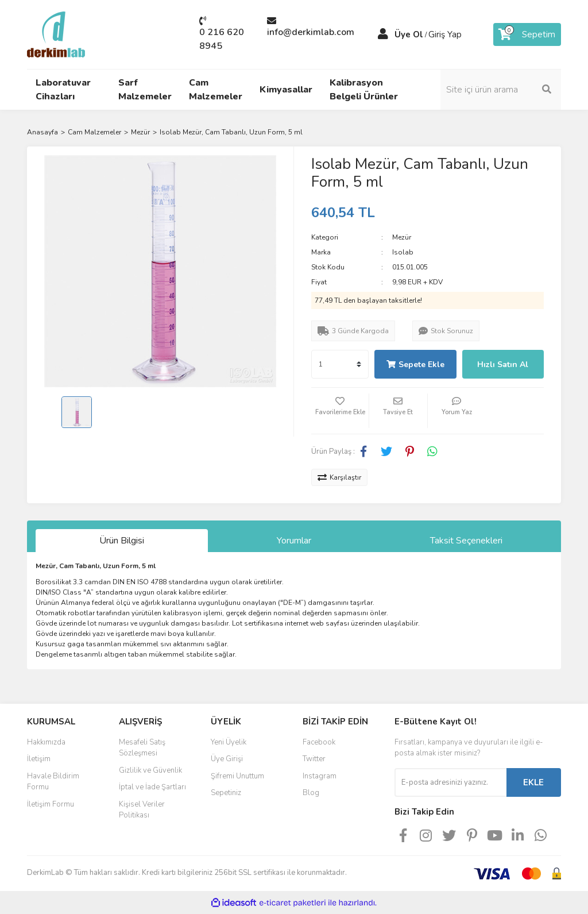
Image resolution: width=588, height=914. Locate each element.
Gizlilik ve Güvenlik (150, 770)
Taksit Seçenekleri (466, 541)
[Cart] (527, 34)
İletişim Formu (51, 804)
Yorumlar (294, 541)
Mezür (402, 237)
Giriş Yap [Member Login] (445, 34)
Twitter (314, 759)
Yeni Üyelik (229, 742)
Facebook (319, 742)
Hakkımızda (46, 742)
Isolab (403, 252)
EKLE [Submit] (533, 782)
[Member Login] (383, 34)
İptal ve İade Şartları (152, 787)
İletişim (39, 759)
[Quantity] (340, 364)
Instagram (320, 776)
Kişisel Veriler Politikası (142, 810)
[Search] (501, 90)
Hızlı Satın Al (503, 365)
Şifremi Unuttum (237, 776)
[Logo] (56, 34)
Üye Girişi (227, 759)
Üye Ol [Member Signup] (409, 34)
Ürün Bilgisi (122, 541)
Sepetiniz (226, 793)
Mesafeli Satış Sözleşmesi (142, 748)
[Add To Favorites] (340, 411)
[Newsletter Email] (450, 782)
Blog (311, 793)
